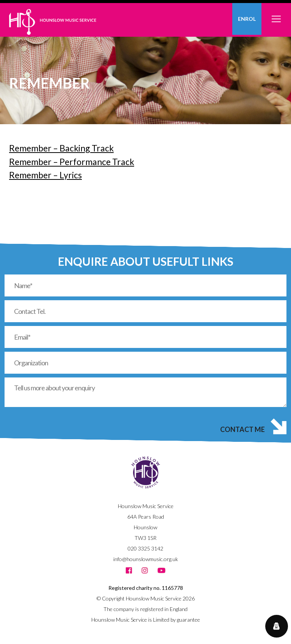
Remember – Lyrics (45, 175)
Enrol (247, 19)
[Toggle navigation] (276, 15)
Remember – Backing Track (61, 148)
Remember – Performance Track (72, 162)
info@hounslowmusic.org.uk (146, 559)
